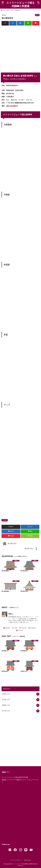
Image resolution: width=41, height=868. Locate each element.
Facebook (24, 628)
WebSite (8, 628)
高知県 (6, 699)
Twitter (16, 628)
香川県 (6, 711)
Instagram (33, 628)
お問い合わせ (28, 860)
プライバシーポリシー (16, 860)
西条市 (5, 520)
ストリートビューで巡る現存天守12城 (15, 777)
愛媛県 (6, 705)
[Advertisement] (20, 48)
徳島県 (6, 694)
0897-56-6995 (11, 106)
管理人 (11, 614)
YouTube (21, 630)
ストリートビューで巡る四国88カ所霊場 (20, 4)
